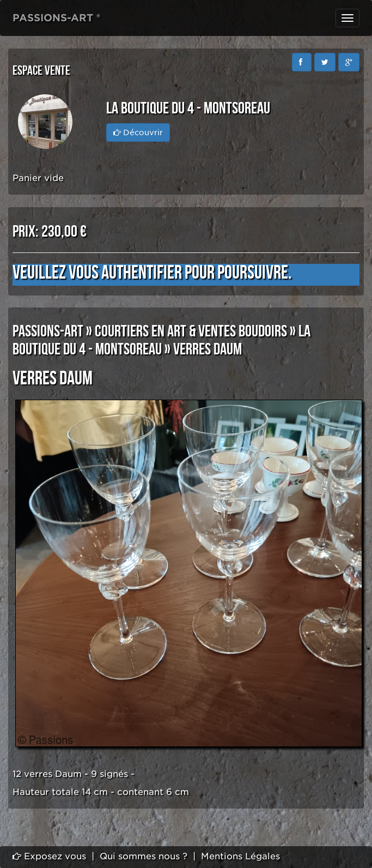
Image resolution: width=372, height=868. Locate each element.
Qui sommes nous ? (144, 856)
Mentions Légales (240, 856)
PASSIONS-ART (48, 331)
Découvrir (138, 132)
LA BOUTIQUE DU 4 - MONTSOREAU (161, 340)
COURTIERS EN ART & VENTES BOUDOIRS (191, 331)
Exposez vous (49, 856)
